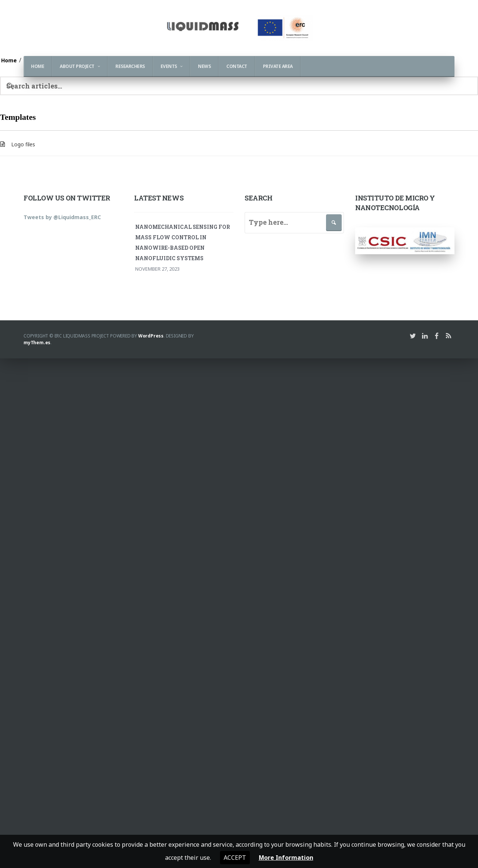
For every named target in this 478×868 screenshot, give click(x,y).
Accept (235, 858)
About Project (77, 66)
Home (38, 66)
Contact (237, 66)
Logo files (23, 144)
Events (169, 66)
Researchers (130, 66)
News (204, 66)
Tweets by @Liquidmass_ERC (62, 217)
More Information (286, 858)
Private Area (278, 66)
